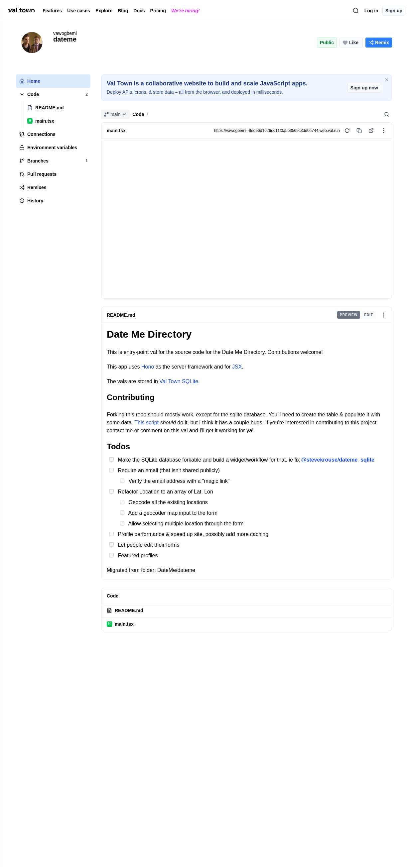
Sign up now (364, 88)
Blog (123, 11)
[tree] (53, 141)
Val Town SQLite (179, 381)
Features (52, 11)
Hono (148, 367)
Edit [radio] (369, 315)
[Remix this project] (379, 43)
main (115, 114)
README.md (121, 315)
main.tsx (120, 624)
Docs (139, 11)
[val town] (21, 10)
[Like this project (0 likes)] (351, 43)
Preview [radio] (349, 315)
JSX (237, 367)
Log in (371, 11)
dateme (65, 39)
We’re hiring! (185, 11)
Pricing (158, 11)
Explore (104, 11)
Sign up (394, 11)
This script (146, 423)
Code (138, 114)
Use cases (79, 11)
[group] (356, 315)
